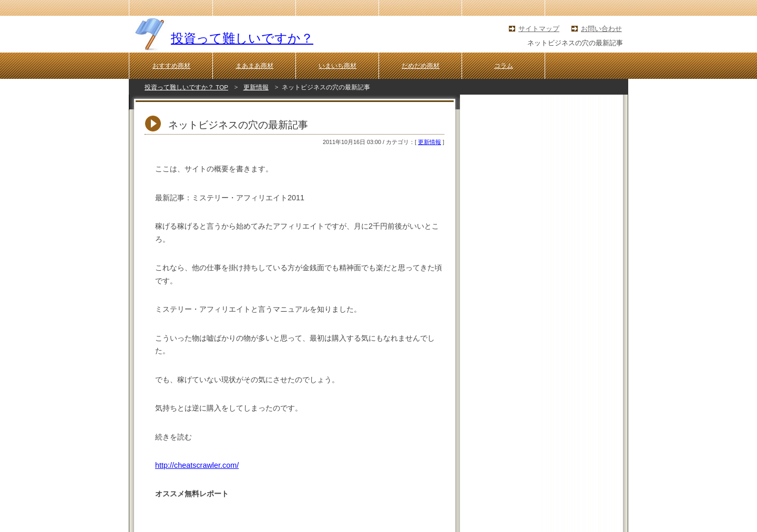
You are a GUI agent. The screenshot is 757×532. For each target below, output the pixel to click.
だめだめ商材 (421, 66)
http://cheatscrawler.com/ (197, 465)
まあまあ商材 (254, 66)
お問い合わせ (601, 29)
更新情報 (256, 87)
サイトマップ (539, 29)
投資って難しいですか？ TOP (186, 87)
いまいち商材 (337, 66)
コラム (504, 66)
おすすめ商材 (171, 66)
